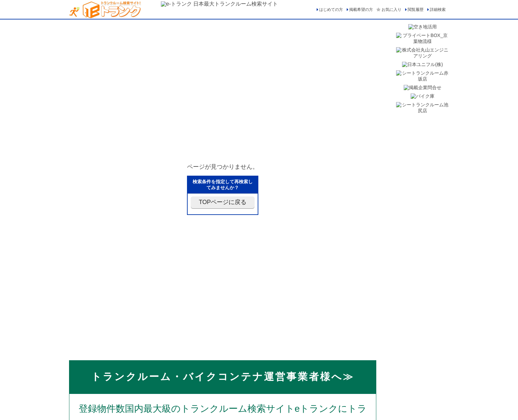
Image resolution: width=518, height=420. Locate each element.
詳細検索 (438, 10)
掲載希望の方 (361, 10)
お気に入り (391, 10)
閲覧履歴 (416, 10)
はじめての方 (331, 10)
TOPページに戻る (223, 202)
